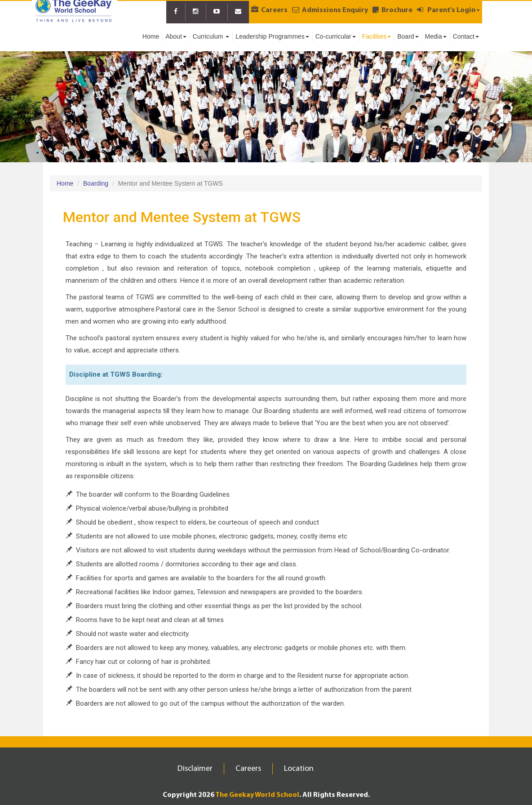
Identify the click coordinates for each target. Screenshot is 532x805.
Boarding (96, 183)
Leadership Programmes (272, 36)
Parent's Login (448, 10)
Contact (466, 36)
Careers (269, 10)
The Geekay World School (257, 795)
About (176, 36)
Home (151, 36)
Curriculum (211, 36)
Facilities (377, 36)
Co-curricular (336, 36)
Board (408, 36)
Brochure (392, 10)
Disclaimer (195, 769)
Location (299, 769)
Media (436, 36)
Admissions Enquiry (330, 10)
